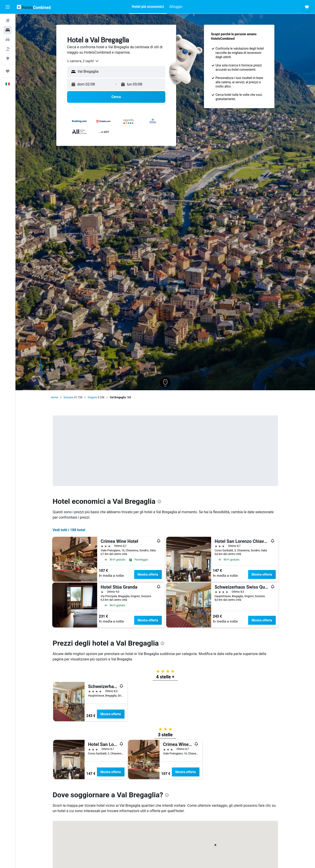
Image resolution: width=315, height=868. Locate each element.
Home (55, 397)
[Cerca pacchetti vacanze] (8, 49)
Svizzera (68, 397)
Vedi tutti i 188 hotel (69, 530)
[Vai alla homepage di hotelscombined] (34, 7)
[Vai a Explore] (8, 58)
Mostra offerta (148, 574)
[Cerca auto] (8, 39)
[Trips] (8, 71)
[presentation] (159, 502)
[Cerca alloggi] (8, 30)
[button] (8, 7)
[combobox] (83, 61)
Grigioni (92, 397)
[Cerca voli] (8, 21)
